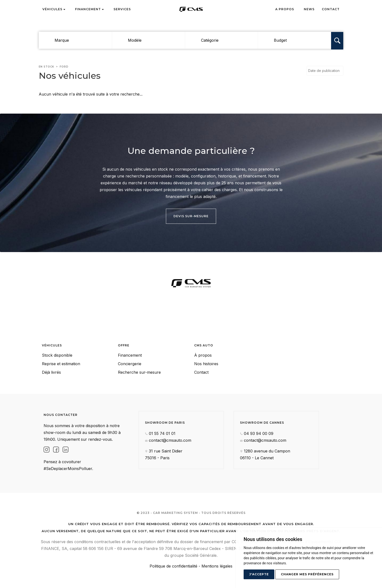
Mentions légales (217, 566)
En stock (46, 67)
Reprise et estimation (61, 364)
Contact (331, 9)
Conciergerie (130, 364)
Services (122, 9)
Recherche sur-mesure (139, 372)
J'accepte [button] (259, 574)
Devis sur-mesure (191, 216)
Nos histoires (206, 364)
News (309, 9)
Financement (89, 9)
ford (64, 67)
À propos (203, 355)
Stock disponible (57, 355)
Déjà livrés (51, 372)
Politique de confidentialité (173, 566)
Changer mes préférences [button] (307, 574)
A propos (285, 9)
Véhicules (54, 9)
